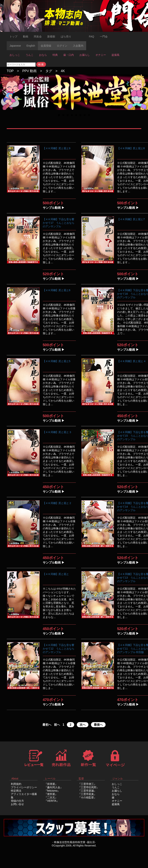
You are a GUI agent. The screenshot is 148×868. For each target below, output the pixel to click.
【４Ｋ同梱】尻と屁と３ (57, 432)
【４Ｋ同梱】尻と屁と (56, 574)
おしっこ (15, 55)
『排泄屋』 (51, 784)
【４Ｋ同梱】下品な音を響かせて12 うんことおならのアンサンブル (59, 649)
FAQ (92, 37)
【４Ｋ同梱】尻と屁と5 (57, 361)
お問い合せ (17, 804)
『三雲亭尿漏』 (87, 791)
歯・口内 (69, 55)
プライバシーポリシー (24, 787)
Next (143, 96)
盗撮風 (115, 55)
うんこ (30, 55)
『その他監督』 (87, 797)
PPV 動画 (29, 71)
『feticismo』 (52, 791)
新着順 (51, 37)
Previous (6, 96)
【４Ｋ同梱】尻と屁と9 (57, 148)
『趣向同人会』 (54, 787)
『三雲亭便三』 (87, 784)
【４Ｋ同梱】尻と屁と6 (57, 290)
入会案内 (78, 46)
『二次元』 (51, 797)
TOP (10, 71)
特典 (55, 55)
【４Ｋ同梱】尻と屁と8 (131, 148)
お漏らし (85, 55)
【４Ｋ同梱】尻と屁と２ (57, 503)
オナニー (101, 55)
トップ (13, 37)
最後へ (98, 725)
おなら (43, 55)
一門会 (104, 37)
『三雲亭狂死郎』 (89, 787)
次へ (83, 725)
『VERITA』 (52, 801)
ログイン (62, 46)
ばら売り (66, 37)
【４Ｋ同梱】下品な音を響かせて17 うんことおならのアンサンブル (59, 223)
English (31, 46)
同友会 (38, 37)
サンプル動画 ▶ (54, 208)
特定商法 (16, 791)
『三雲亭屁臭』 (87, 794)
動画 (26, 37)
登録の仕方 (17, 801)
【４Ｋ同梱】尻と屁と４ (132, 361)
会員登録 (46, 46)
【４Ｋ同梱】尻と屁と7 (131, 219)
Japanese (15, 46)
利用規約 (16, 784)
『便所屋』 (51, 794)
